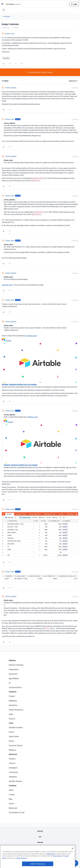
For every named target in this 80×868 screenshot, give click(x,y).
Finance (12, 719)
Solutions (13, 692)
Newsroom (13, 808)
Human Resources (16, 710)
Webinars (12, 750)
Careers (12, 794)
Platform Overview (16, 665)
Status (11, 803)
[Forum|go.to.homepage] (13, 4)
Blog (11, 799)
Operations (13, 705)
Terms (40, 853)
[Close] (72, 859)
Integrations (14, 669)
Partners (12, 759)
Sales (11, 714)
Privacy (40, 848)
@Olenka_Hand (7, 285)
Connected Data (15, 687)
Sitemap (40, 842)
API (40, 837)
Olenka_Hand (10, 34)
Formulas (7, 16)
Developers (13, 768)
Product (12, 696)
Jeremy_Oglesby (11, 88)
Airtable (8, 341)
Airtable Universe (15, 781)
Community (13, 772)
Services (12, 763)
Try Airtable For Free (17, 812)
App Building (14, 678)
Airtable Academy (16, 727)
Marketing (13, 701)
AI (10, 683)
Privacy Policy (57, 867)
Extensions (13, 674)
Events (11, 732)
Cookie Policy (50, 865)
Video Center (14, 736)
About (11, 790)
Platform (12, 660)
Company (13, 786)
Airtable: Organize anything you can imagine (19, 384)
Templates (13, 777)
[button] (2, 5)
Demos (12, 741)
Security (40, 831)
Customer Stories (16, 745)
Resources (13, 754)
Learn (11, 723)
